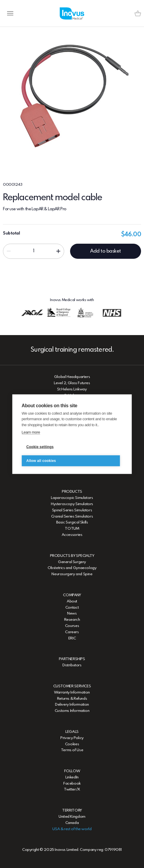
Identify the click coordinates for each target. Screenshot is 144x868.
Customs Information (72, 711)
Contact (72, 608)
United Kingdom (72, 817)
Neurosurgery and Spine (72, 574)
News (72, 614)
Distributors (72, 665)
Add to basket (105, 251)
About (72, 601)
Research (72, 620)
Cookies (72, 744)
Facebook (72, 784)
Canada (72, 823)
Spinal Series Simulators (72, 510)
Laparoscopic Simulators (72, 498)
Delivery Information (72, 705)
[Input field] (34, 251)
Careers (72, 632)
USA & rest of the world (72, 829)
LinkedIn (72, 777)
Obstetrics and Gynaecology (72, 568)
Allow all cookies (41, 461)
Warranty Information (72, 692)
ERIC (72, 638)
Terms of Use (72, 750)
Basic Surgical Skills (72, 522)
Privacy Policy (72, 738)
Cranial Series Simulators (72, 517)
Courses (72, 626)
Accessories (72, 535)
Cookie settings (40, 447)
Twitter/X (72, 789)
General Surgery (72, 562)
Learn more (31, 432)
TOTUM (72, 529)
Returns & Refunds (72, 699)
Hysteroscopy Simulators (72, 504)
